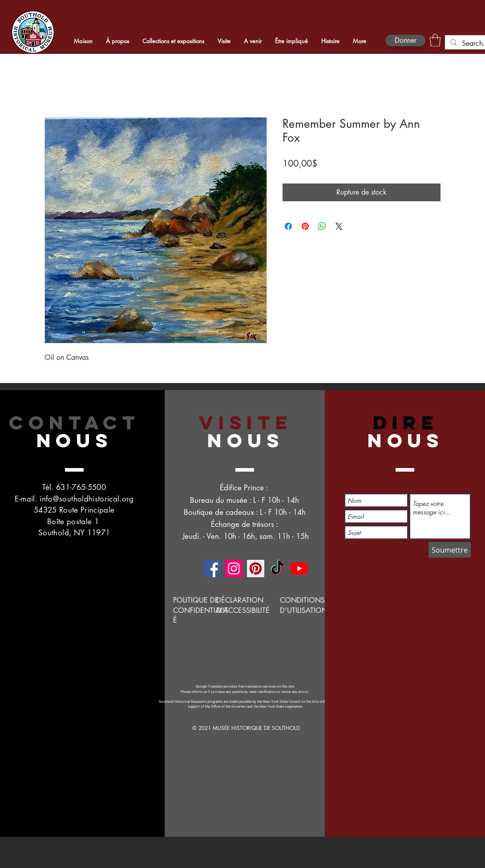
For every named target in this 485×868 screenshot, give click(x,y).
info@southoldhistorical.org (87, 499)
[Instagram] (234, 568)
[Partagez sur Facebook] (288, 226)
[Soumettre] (450, 550)
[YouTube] (299, 568)
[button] (435, 40)
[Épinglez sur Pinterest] (305, 226)
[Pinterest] (256, 568)
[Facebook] (212, 568)
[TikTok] (277, 568)
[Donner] (405, 41)
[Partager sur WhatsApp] (322, 226)
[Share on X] (339, 226)
